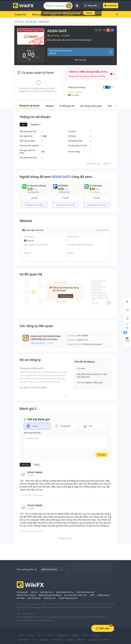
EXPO (92, 595)
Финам (85, 635)
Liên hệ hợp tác (34, 598)
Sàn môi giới (31, 22)
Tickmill (21, 635)
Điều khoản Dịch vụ (65, 592)
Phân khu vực (50, 598)
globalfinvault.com (97, 640)
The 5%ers (49, 635)
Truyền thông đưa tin (68, 598)
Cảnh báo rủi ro (47, 592)
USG (34, 640)
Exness (31, 635)
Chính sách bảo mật (85, 592)
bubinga (70, 640)
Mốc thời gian (81, 60)
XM (39, 635)
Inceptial (96, 635)
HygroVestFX (62, 635)
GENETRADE (23, 640)
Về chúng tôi (22, 592)
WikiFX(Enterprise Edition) (50, 595)
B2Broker (81, 640)
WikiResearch (103, 595)
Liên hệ (34, 592)
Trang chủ (19, 22)
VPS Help (21, 598)
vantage (75, 635)
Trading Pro (57, 640)
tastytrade (44, 640)
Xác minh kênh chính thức (76, 595)
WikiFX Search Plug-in (26, 595)
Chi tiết (34, 198)
